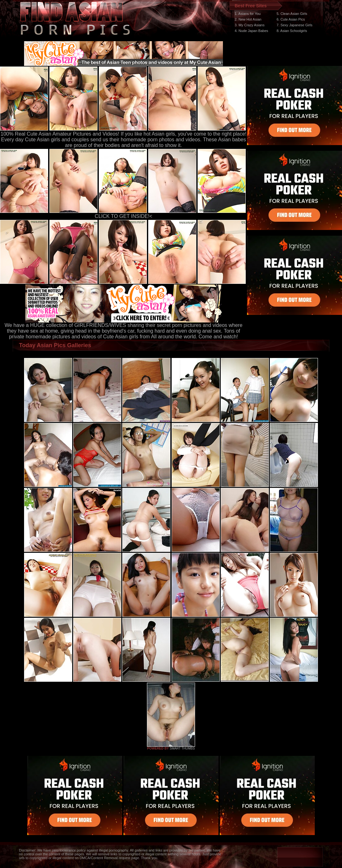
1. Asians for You (248, 14)
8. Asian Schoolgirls (292, 31)
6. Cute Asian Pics (291, 19)
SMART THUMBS (182, 748)
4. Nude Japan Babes (251, 31)
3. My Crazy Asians (250, 25)
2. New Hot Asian (248, 19)
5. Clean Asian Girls (292, 14)
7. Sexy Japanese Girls (294, 25)
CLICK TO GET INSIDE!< (123, 216)
